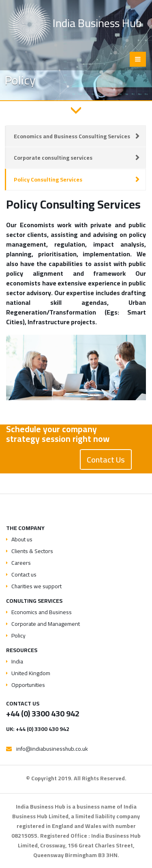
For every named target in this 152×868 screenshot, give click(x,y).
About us (22, 539)
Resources (22, 650)
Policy (18, 636)
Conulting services (34, 601)
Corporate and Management (46, 624)
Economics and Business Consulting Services (72, 136)
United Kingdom (31, 673)
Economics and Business (42, 612)
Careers (21, 563)
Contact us (24, 574)
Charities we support (36, 586)
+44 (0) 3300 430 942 (43, 713)
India (17, 661)
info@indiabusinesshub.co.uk (52, 749)
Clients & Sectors (32, 551)
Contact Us (106, 459)
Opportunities (28, 685)
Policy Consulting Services (48, 180)
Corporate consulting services (53, 158)
